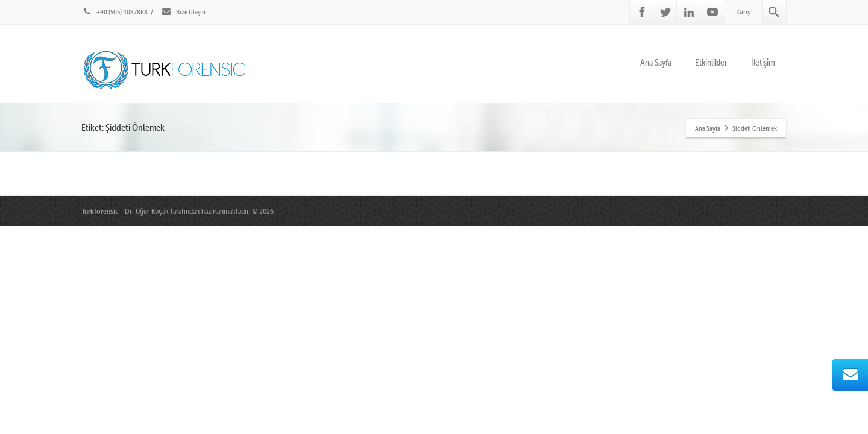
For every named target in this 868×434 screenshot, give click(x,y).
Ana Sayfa (656, 62)
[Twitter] (665, 12)
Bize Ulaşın (183, 12)
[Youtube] (712, 12)
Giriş (744, 12)
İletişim (763, 62)
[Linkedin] (689, 12)
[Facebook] (642, 12)
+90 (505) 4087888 (115, 12)
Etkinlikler (711, 62)
